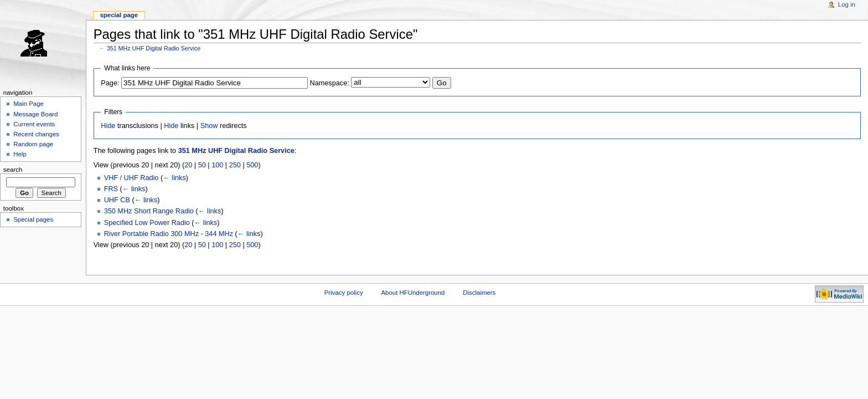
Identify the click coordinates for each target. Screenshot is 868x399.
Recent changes (36, 134)
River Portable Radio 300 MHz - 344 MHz (169, 234)
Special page (119, 15)
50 (202, 165)
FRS (111, 189)
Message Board (35, 114)
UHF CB (117, 200)
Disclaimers (479, 293)
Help (20, 154)
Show (209, 126)
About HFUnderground (413, 293)
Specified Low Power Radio (147, 223)
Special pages (33, 219)
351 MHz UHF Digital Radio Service (154, 48)
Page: (110, 83)
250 (235, 165)
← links (174, 178)
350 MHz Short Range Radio (149, 211)
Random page (33, 144)
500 (252, 165)
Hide (108, 126)
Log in (847, 4)
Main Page (29, 104)
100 (217, 165)
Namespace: (330, 83)
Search (13, 170)
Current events (34, 124)
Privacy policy (344, 293)
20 (188, 165)
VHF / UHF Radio (131, 178)
